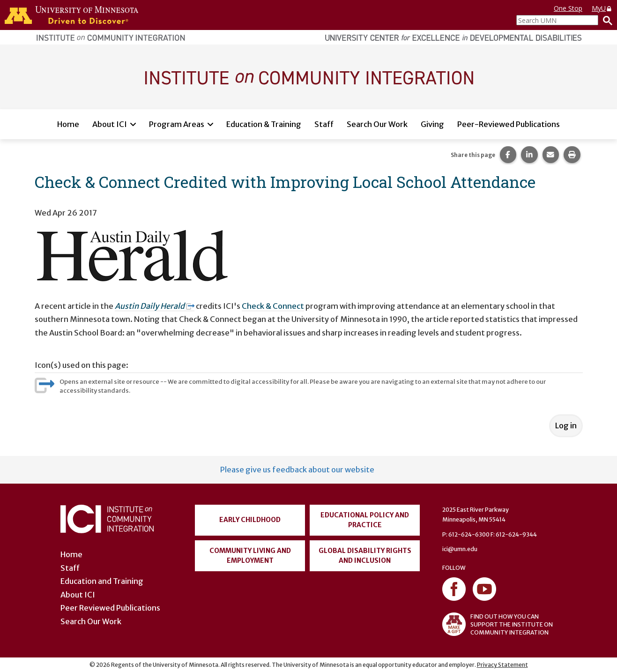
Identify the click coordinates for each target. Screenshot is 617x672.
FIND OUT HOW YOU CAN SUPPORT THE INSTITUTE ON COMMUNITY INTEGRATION (498, 624)
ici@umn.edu (460, 549)
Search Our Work (377, 124)
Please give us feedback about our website (297, 470)
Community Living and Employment (250, 556)
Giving (432, 124)
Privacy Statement (502, 665)
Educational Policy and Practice (365, 520)
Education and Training (102, 581)
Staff (324, 124)
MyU (602, 8)
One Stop (568, 8)
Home (68, 124)
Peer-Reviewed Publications (509, 124)
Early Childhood (250, 520)
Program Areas (177, 124)
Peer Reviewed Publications (110, 608)
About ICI (110, 124)
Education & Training (264, 124)
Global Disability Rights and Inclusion (365, 556)
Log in (566, 426)
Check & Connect (273, 306)
